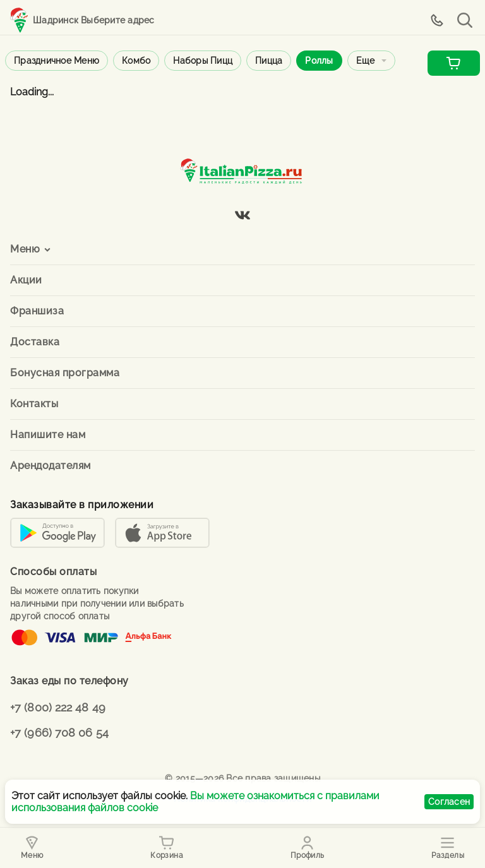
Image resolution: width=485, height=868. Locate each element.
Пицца (269, 61)
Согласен (449, 802)
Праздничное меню (57, 61)
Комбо (136, 61)
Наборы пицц (203, 61)
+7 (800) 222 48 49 (58, 707)
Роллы (319, 61)
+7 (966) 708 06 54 (59, 733)
